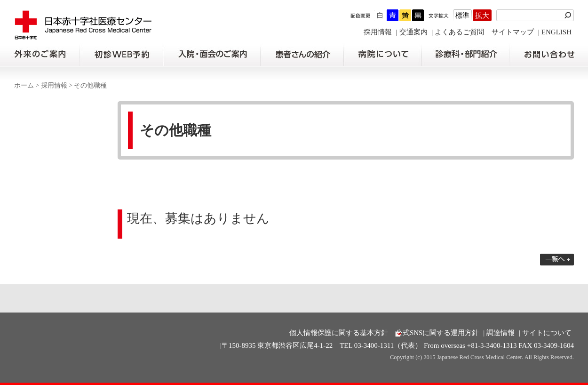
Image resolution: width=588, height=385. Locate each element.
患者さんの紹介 (302, 55)
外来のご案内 (40, 55)
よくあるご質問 (459, 32)
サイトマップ (513, 32)
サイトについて (547, 333)
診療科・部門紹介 (465, 55)
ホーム (24, 85)
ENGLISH (556, 32)
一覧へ (557, 260)
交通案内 (413, 32)
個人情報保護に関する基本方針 (339, 333)
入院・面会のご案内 (212, 55)
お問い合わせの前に (549, 55)
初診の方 (121, 55)
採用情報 (378, 32)
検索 (569, 15)
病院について (382, 55)
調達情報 (501, 333)
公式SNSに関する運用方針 (437, 333)
